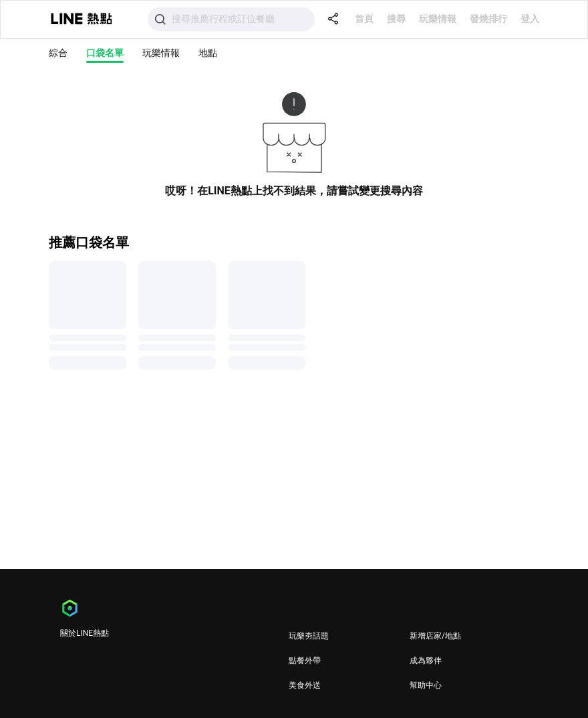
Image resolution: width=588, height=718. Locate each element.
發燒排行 (488, 19)
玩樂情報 (438, 19)
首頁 (364, 19)
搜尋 (396, 19)
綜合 (58, 53)
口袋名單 (105, 53)
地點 (208, 53)
